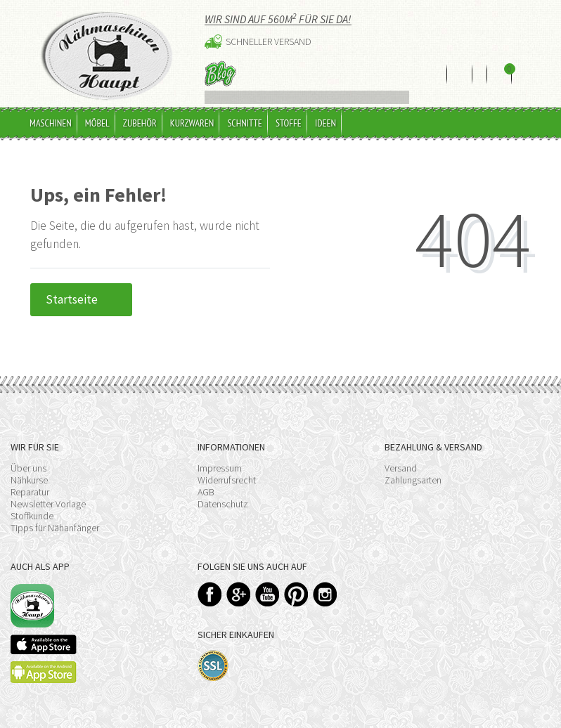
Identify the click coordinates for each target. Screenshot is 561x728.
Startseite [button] (81, 299)
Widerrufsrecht (227, 480)
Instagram (325, 594)
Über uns (28, 468)
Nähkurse (29, 480)
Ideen (325, 123)
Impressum (220, 468)
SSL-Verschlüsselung (213, 666)
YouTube (267, 594)
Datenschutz (223, 504)
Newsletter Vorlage (48, 504)
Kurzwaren (192, 123)
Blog (220, 73)
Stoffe (289, 123)
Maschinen (51, 123)
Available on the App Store (44, 644)
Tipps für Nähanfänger (55, 528)
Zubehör (140, 123)
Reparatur (30, 492)
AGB (206, 492)
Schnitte (245, 123)
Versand (401, 468)
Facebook (210, 594)
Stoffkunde (32, 516)
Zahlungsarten (413, 480)
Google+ (239, 594)
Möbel (97, 123)
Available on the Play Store (44, 672)
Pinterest (296, 594)
